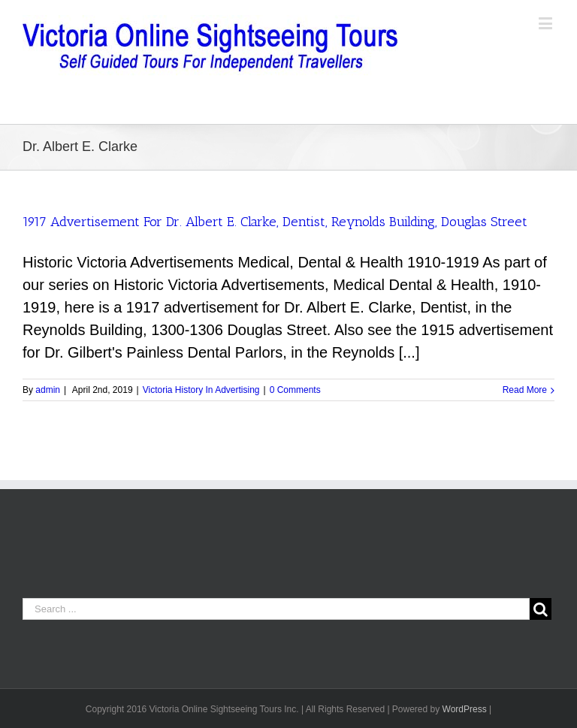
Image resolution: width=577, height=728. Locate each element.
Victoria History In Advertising (201, 390)
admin (48, 390)
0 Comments (295, 390)
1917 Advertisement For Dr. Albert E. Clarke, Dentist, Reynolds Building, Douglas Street (275, 222)
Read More (525, 390)
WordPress (465, 709)
